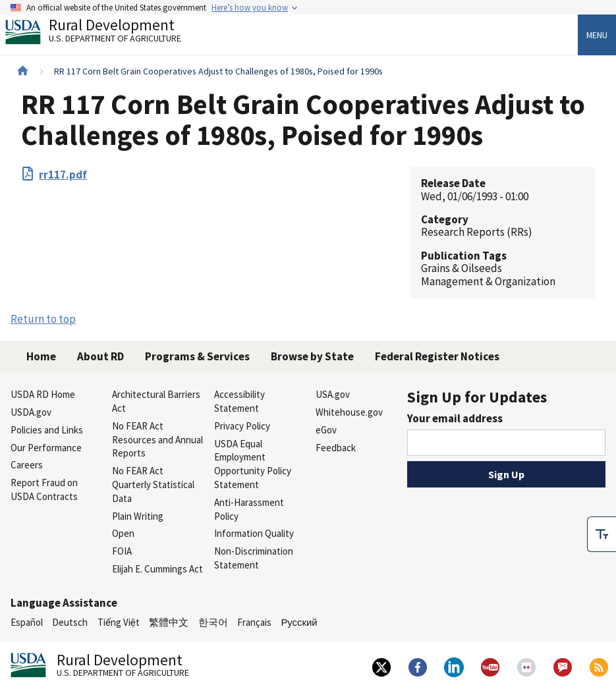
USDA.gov (31, 412)
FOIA (122, 551)
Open (123, 533)
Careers (27, 465)
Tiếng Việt (119, 622)
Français (254, 622)
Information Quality (254, 533)
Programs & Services (197, 356)
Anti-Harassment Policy (249, 509)
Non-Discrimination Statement (254, 558)
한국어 (213, 622)
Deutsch (70, 622)
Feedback (336, 448)
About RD (100, 356)
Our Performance (46, 448)
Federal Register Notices (437, 356)
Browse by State (312, 356)
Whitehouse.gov (349, 412)
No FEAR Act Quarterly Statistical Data (153, 485)
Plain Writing (138, 516)
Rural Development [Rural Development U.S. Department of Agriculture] (104, 34)
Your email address (455, 418)
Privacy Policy (242, 426)
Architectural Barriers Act (156, 401)
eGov (326, 430)
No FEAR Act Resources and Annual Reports (157, 440)
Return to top (43, 319)
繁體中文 (169, 622)
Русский (299, 622)
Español (27, 622)
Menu (597, 35)
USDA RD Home (43, 394)
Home (41, 356)
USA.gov (333, 394)
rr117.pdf (63, 175)
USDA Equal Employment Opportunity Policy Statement (253, 464)
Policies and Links (47, 430)
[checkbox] (602, 534)
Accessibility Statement (239, 401)
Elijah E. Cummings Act (157, 569)
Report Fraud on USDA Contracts (44, 489)
